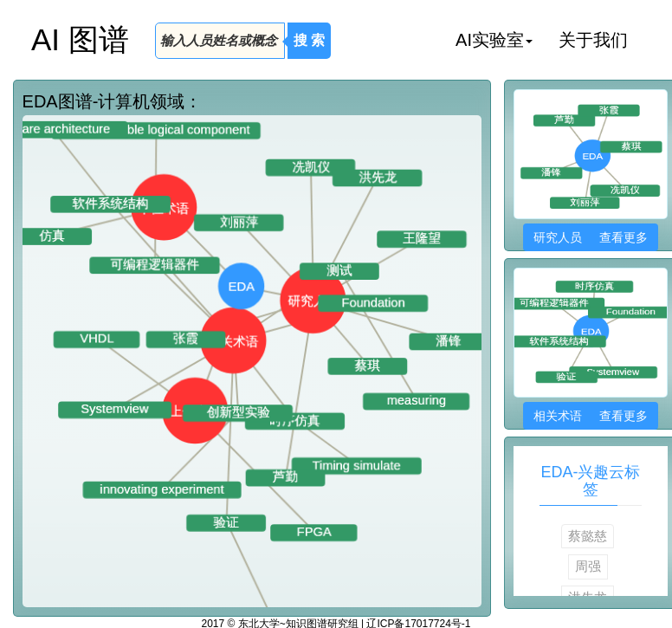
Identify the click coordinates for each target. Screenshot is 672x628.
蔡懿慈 (588, 536)
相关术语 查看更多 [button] (590, 416)
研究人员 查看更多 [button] (590, 237)
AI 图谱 (80, 39)
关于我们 (593, 40)
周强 (588, 566)
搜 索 (309, 40)
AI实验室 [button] (494, 40)
